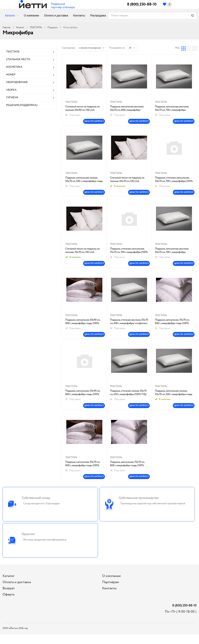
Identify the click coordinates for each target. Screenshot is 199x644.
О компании (31, 16)
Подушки (53, 27)
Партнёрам (111, 582)
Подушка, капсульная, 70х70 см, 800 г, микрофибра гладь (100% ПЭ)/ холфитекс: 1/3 (127, 464)
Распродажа (98, 16)
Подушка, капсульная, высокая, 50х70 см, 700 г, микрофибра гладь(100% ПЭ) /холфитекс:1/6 (173, 108)
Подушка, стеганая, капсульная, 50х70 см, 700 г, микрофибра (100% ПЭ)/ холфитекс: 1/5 (174, 180)
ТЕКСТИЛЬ (36, 27)
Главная (7, 27)
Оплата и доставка (56, 16)
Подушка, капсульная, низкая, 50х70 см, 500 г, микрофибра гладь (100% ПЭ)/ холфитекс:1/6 (174, 393)
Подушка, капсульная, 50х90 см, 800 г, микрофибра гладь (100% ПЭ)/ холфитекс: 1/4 (83, 322)
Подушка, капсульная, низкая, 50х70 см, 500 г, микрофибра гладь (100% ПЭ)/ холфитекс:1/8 (84, 180)
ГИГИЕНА (12, 98)
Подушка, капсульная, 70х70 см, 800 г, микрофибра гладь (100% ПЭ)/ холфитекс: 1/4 (172, 322)
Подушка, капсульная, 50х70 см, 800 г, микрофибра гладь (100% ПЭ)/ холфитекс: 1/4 (83, 464)
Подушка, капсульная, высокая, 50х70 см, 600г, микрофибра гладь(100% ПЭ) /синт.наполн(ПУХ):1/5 (127, 108)
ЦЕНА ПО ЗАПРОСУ (94, 121)
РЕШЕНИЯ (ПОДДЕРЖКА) (22, 105)
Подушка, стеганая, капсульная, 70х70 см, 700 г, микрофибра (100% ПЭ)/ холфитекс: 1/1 (129, 251)
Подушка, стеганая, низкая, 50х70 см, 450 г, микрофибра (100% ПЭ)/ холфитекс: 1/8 (128, 393)
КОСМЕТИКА (14, 67)
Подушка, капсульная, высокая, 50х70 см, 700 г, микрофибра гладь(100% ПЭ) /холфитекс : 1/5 (173, 251)
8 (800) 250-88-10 (142, 4)
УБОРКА (11, 90)
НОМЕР (11, 75)
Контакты (79, 16)
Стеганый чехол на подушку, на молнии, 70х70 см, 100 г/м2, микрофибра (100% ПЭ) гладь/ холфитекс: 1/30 (82, 251)
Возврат (9, 588)
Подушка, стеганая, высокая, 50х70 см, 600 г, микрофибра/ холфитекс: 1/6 (129, 322)
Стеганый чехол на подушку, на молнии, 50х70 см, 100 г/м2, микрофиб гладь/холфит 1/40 (127, 180)
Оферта (8, 595)
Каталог (10, 16)
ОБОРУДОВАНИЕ (17, 82)
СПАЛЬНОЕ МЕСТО (18, 59)
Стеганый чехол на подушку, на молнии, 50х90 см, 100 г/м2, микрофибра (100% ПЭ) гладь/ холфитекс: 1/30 (82, 108)
